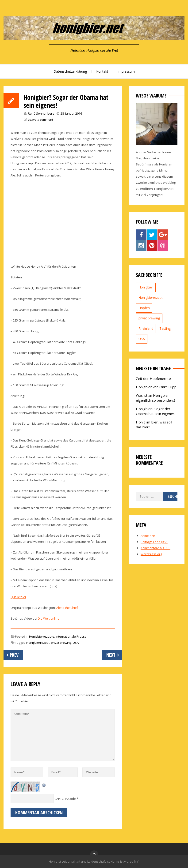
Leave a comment (40, 120)
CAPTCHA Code (65, 799)
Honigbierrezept (38, 643)
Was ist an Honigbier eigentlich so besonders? (156, 398)
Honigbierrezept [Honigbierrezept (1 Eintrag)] (151, 297)
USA (76, 643)
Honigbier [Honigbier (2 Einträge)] (146, 287)
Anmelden (148, 536)
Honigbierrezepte (42, 636)
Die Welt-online (49, 618)
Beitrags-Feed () (154, 542)
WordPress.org (151, 554)
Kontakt (102, 71)
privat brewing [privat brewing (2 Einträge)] (149, 318)
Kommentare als (155, 548)
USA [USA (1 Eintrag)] (142, 339)
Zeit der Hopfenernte (153, 378)
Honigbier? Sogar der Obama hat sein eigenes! (156, 411)
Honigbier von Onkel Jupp (156, 387)
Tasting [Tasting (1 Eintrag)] (165, 328)
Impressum (126, 71)
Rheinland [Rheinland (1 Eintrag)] (146, 328)
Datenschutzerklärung (70, 71)
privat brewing (61, 643)
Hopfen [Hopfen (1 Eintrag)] (144, 308)
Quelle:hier (18, 597)
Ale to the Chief (67, 608)
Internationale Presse (71, 636)
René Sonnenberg (41, 113)
